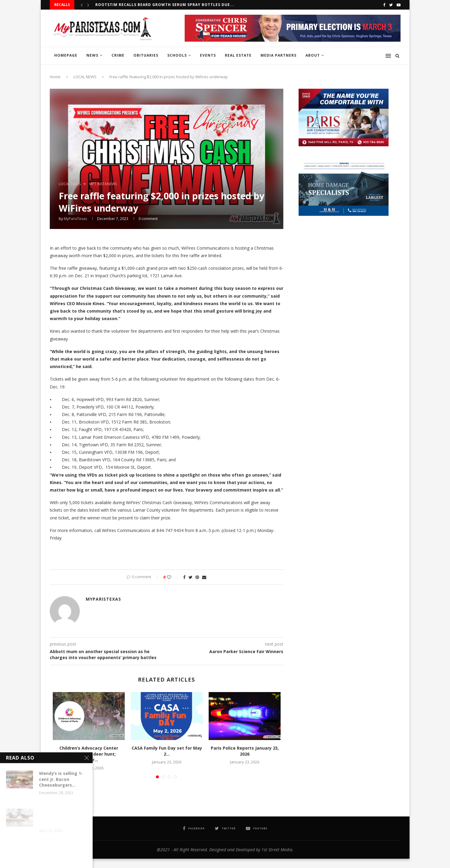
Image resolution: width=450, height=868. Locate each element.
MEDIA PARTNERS (279, 55)
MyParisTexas (75, 219)
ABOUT (313, 55)
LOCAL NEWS (85, 77)
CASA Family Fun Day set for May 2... (167, 751)
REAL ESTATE (238, 55)
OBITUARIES (146, 55)
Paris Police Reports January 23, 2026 (245, 751)
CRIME (118, 55)
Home (55, 77)
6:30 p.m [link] (58, 276)
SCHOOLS (177, 55)
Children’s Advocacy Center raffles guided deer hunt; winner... (89, 754)
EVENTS (208, 55)
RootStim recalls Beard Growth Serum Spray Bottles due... (165, 5)
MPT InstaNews (103, 184)
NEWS (92, 55)
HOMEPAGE (66, 55)
